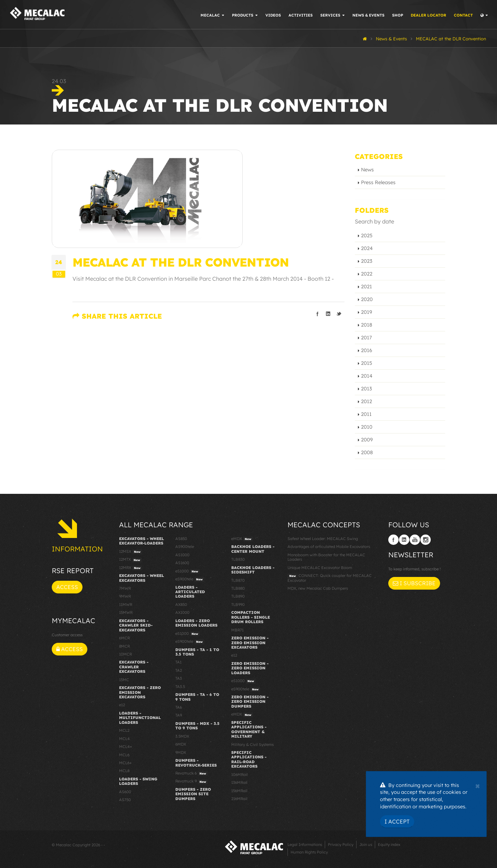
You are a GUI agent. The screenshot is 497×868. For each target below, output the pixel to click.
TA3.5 (180, 687)
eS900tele (190, 579)
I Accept (397, 821)
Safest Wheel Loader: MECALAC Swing (323, 539)
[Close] (477, 785)
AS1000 (182, 555)
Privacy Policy (341, 845)
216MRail (239, 799)
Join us (366, 845)
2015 (367, 363)
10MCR (125, 654)
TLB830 (238, 559)
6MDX (181, 744)
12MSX (131, 552)
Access (67, 587)
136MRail (239, 782)
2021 (367, 287)
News (367, 170)
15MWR (126, 612)
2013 (367, 389)
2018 (367, 325)
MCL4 (124, 739)
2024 (367, 248)
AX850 (181, 605)
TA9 (179, 715)
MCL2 (124, 730)
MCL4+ (126, 747)
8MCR (124, 646)
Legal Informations (305, 845)
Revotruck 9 (192, 781)
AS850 (181, 539)
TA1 (178, 662)
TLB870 (238, 580)
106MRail (240, 775)
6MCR (124, 638)
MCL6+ (125, 763)
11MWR (126, 605)
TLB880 (238, 588)
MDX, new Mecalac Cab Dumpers (318, 588)
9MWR (125, 596)
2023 (367, 261)
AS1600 (182, 563)
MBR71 (237, 630)
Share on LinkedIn (328, 314)
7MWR (125, 588)
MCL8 (124, 771)
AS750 (125, 800)
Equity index (389, 845)
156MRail (239, 791)
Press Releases (378, 182)
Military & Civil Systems (252, 745)
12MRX (131, 568)
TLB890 (238, 596)
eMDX (242, 539)
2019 (367, 312)
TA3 (179, 678)
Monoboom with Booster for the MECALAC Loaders (326, 557)
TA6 (179, 707)
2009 (367, 440)
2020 (367, 299)
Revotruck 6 (192, 774)
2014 (367, 376)
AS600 (125, 792)
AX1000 (182, 612)
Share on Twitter (339, 314)
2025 (367, 236)
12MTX (130, 560)
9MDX (181, 752)
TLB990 (238, 605)
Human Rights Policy (309, 852)
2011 (366, 414)
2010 (367, 427)
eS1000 (188, 571)
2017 (366, 338)
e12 (122, 705)
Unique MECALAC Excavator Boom (320, 568)
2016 (367, 350)
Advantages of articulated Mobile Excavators (329, 547)
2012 (367, 401)
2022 (367, 274)
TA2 (179, 670)
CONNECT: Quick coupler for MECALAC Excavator (330, 578)
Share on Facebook (318, 314)
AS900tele (185, 547)
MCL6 (124, 755)
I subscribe (414, 583)
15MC (124, 680)
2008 (367, 452)
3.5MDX (182, 736)
